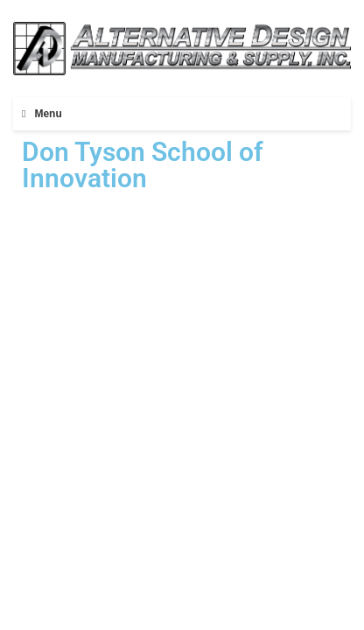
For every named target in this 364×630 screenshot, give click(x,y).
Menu (48, 114)
